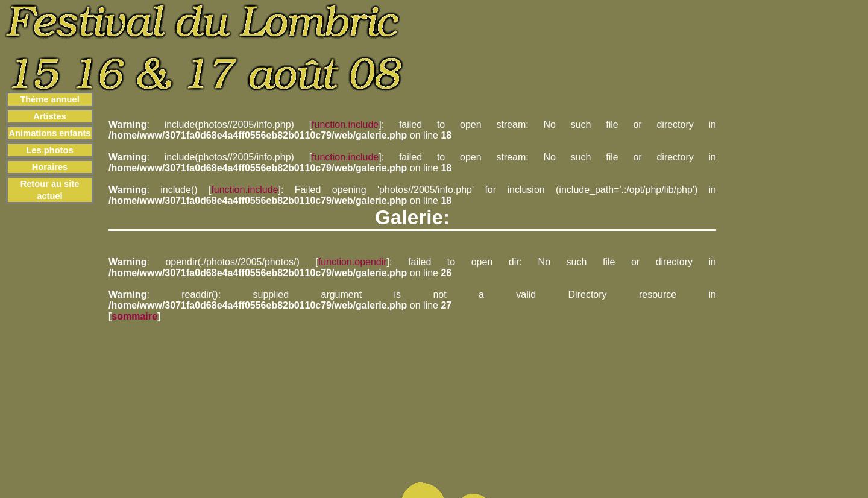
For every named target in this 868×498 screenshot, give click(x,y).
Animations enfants (50, 133)
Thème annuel (50, 99)
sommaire (134, 316)
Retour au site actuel (50, 190)
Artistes (50, 116)
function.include (345, 124)
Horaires (50, 167)
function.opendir (353, 262)
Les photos (49, 150)
